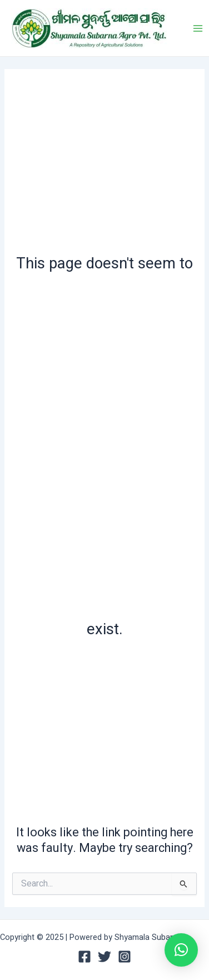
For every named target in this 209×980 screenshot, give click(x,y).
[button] (181, 950)
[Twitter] (104, 957)
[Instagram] (125, 957)
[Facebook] (84, 957)
